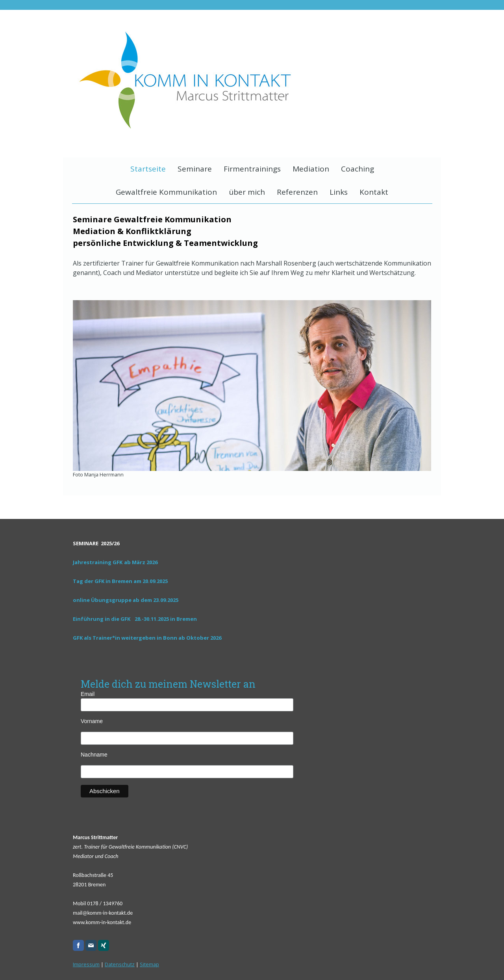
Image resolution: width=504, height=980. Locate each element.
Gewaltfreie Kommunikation (166, 192)
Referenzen (297, 192)
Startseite (148, 169)
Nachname (94, 755)
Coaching (358, 169)
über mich (247, 192)
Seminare (195, 169)
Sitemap (149, 964)
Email (95, 694)
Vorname (92, 721)
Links (339, 192)
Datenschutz (120, 964)
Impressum (86, 964)
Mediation (311, 169)
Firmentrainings (252, 169)
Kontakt (374, 192)
